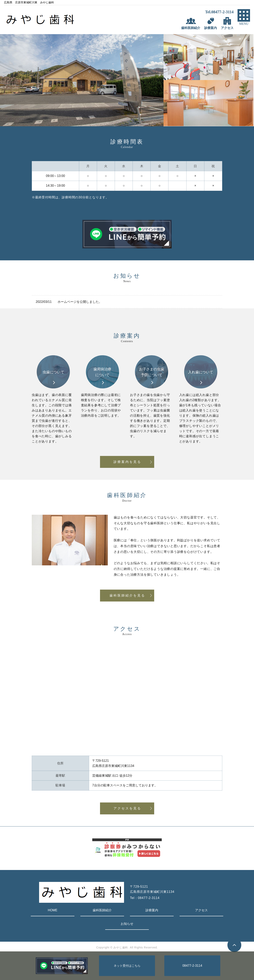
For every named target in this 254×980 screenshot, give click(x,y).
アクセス (201, 910)
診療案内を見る (127, 462)
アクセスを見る (127, 808)
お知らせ (127, 924)
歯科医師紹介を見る (127, 595)
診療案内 (152, 910)
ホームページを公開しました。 (80, 302)
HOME (53, 910)
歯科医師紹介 (102, 910)
